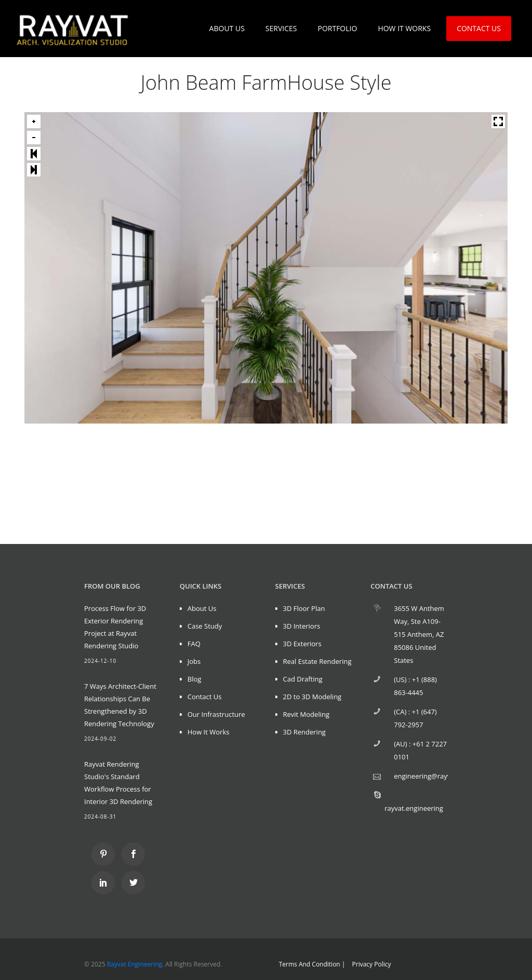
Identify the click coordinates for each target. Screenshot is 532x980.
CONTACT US (479, 28)
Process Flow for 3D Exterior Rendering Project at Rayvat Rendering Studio (115, 627)
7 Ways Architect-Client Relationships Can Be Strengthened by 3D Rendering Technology (120, 705)
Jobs (194, 661)
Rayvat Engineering (135, 964)
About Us (202, 608)
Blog (195, 679)
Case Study (205, 626)
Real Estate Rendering (317, 661)
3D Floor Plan (304, 608)
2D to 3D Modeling (312, 697)
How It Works (209, 732)
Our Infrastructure (216, 714)
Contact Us (205, 697)
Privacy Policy (372, 964)
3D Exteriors (302, 644)
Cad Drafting (303, 679)
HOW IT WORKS (404, 28)
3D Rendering (304, 732)
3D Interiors (302, 626)
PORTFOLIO (337, 28)
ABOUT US (227, 28)
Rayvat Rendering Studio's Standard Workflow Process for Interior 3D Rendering (118, 783)
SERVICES (281, 28)
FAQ (194, 644)
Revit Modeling (306, 714)
